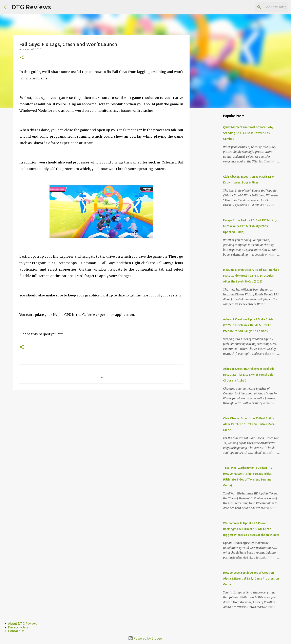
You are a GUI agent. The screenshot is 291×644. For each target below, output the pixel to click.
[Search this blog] (267, 7)
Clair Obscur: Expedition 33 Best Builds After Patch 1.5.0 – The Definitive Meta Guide (249, 424)
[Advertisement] (210, 175)
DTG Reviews (31, 7)
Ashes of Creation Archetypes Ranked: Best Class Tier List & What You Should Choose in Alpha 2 (248, 375)
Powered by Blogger (145, 638)
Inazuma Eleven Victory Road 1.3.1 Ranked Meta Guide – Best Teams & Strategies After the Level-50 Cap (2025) (251, 276)
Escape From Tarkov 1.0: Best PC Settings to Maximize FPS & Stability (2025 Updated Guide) (250, 226)
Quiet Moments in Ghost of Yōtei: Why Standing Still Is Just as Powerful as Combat (248, 133)
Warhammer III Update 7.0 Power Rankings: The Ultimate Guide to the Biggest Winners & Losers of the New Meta (251, 529)
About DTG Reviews (23, 624)
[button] (22, 58)
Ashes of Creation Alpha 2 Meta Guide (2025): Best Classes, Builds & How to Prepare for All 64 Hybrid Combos (248, 325)
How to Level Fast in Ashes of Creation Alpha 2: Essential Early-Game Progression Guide (251, 579)
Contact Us (16, 631)
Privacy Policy (18, 627)
